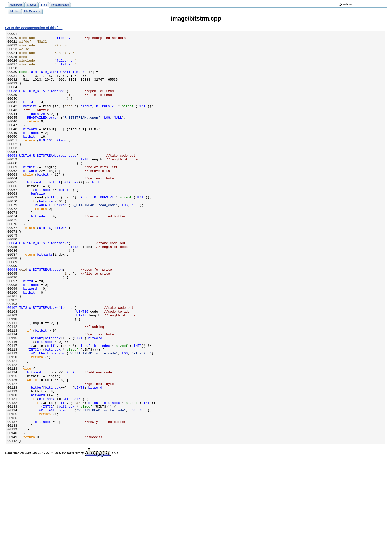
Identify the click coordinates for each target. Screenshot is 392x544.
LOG (107, 135)
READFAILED (37, 135)
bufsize (30, 121)
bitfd (28, 117)
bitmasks (45, 299)
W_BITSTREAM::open (46, 317)
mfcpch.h (65, 39)
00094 (12, 317)
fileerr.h (66, 66)
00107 (12, 363)
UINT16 (37, 80)
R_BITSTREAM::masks (51, 285)
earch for (346, 4)
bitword (30, 149)
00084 (12, 285)
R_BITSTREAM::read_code (55, 180)
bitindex (31, 153)
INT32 (75, 290)
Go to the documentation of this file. (34, 28)
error (54, 135)
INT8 (23, 363)
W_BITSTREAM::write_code (52, 363)
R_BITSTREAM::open (50, 103)
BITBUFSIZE (106, 121)
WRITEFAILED (42, 418)
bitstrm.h (66, 71)
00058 (12, 180)
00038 (12, 103)
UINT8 (142, 121)
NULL (118, 135)
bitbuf (86, 121)
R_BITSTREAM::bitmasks (66, 80)
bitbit (29, 158)
